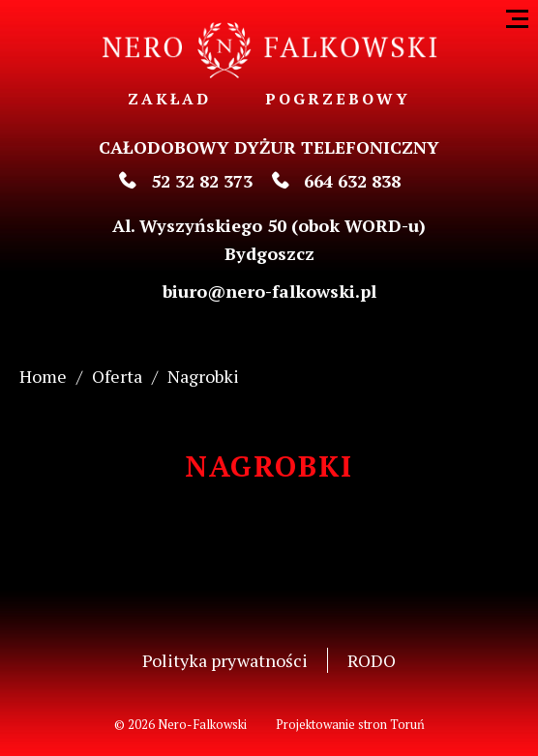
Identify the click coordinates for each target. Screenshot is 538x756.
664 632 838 (336, 181)
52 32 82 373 (186, 181)
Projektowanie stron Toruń (350, 724)
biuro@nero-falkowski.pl (269, 291)
